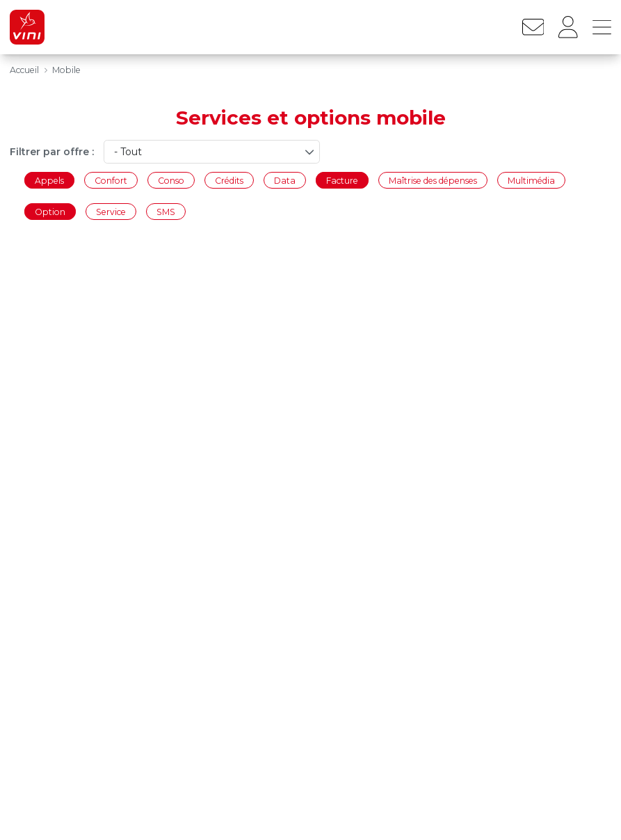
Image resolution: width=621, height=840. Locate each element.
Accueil (24, 70)
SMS (166, 212)
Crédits (229, 180)
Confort (111, 180)
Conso (171, 180)
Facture (342, 180)
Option (50, 212)
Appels (49, 180)
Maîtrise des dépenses (433, 180)
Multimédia (531, 180)
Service (111, 212)
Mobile (66, 70)
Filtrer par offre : (52, 152)
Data (285, 180)
